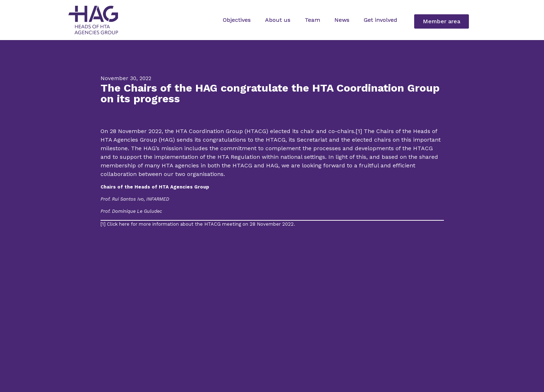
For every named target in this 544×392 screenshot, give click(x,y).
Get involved (381, 20)
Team (312, 20)
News (342, 20)
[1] (359, 131)
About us (278, 20)
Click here (118, 224)
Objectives (237, 20)
